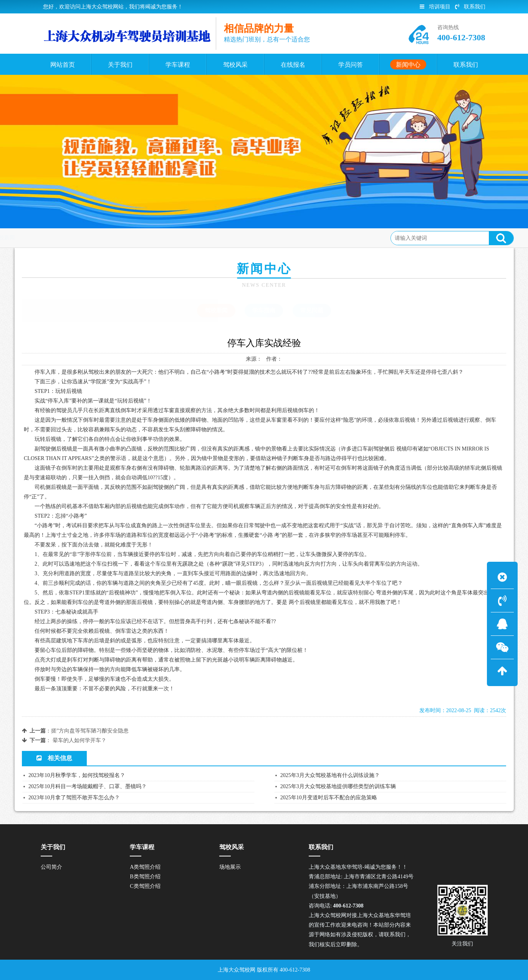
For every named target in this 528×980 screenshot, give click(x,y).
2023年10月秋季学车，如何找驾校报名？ (77, 775)
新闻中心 (79, 238)
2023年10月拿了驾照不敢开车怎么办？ (74, 798)
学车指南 (264, 310)
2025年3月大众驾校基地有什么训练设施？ (330, 775)
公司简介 (51, 867)
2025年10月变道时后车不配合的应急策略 (329, 798)
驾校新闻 (111, 238)
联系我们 (470, 7)
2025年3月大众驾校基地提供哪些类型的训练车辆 (338, 786)
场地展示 (230, 867)
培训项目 (435, 7)
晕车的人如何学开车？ (79, 740)
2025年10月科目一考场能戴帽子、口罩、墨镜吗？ (88, 786)
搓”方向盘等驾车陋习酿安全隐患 (90, 731)
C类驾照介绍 (145, 886)
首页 (54, 238)
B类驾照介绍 (145, 877)
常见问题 (312, 310)
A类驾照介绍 (145, 867)
